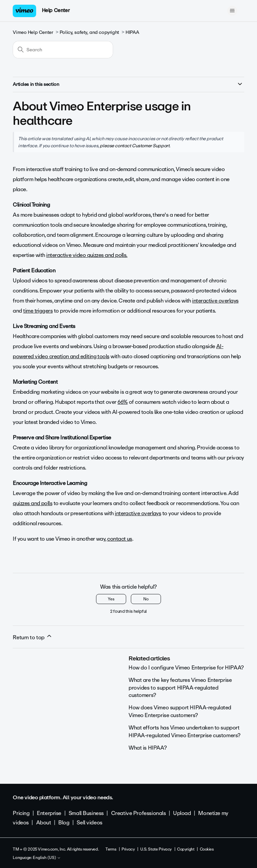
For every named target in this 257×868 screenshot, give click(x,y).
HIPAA (132, 32)
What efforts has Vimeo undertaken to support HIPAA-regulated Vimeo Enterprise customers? (185, 731)
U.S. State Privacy (156, 849)
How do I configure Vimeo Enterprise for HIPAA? (186, 668)
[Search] (63, 50)
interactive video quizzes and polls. (87, 255)
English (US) (47, 858)
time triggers (38, 311)
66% (122, 402)
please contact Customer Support (135, 146)
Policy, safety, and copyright (89, 32)
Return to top (32, 637)
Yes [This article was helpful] (111, 599)
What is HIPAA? (148, 748)
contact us (120, 539)
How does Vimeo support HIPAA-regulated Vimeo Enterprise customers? (180, 711)
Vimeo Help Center (33, 32)
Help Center (56, 10)
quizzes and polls (32, 503)
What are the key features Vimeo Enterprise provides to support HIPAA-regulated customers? (180, 688)
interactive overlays (215, 301)
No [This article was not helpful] (146, 599)
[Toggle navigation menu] (232, 11)
